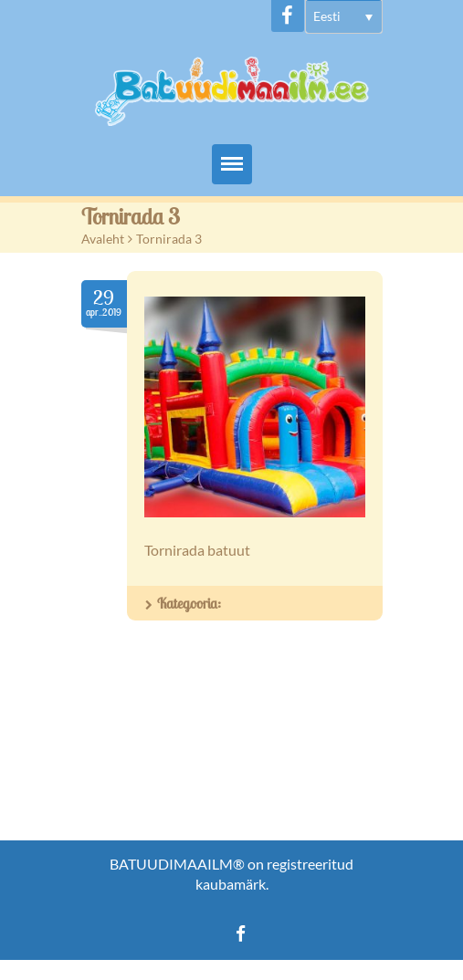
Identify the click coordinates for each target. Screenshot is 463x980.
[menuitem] (344, 17)
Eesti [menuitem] (327, 16)
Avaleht (103, 239)
